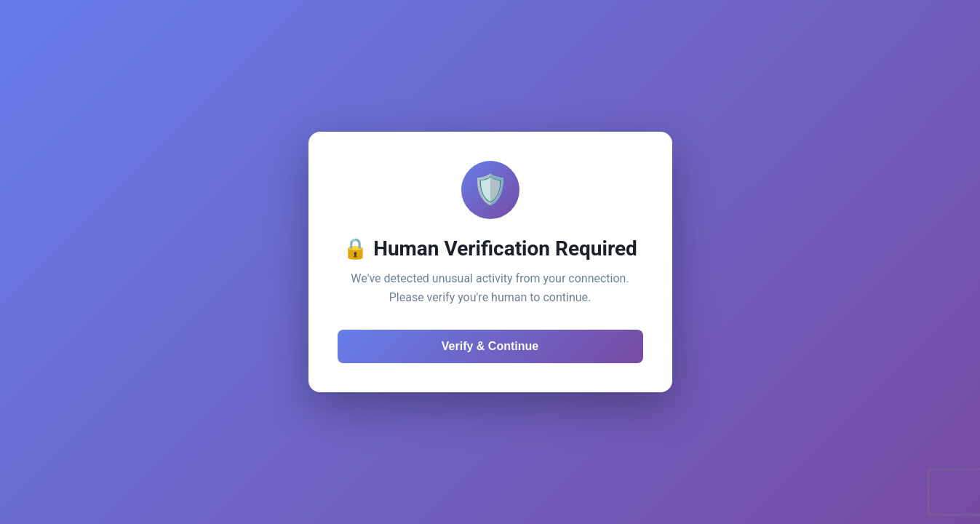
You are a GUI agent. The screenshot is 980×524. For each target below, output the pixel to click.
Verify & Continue (490, 346)
